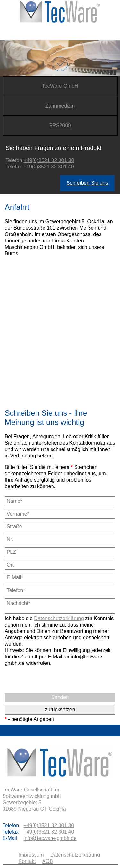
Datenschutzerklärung (59, 618)
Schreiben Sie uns (87, 183)
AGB (48, 861)
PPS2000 (60, 126)
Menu (60, 31)
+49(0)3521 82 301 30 (49, 160)
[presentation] (53, 679)
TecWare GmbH (60, 86)
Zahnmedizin (60, 106)
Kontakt (27, 861)
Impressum (31, 855)
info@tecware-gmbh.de (50, 838)
